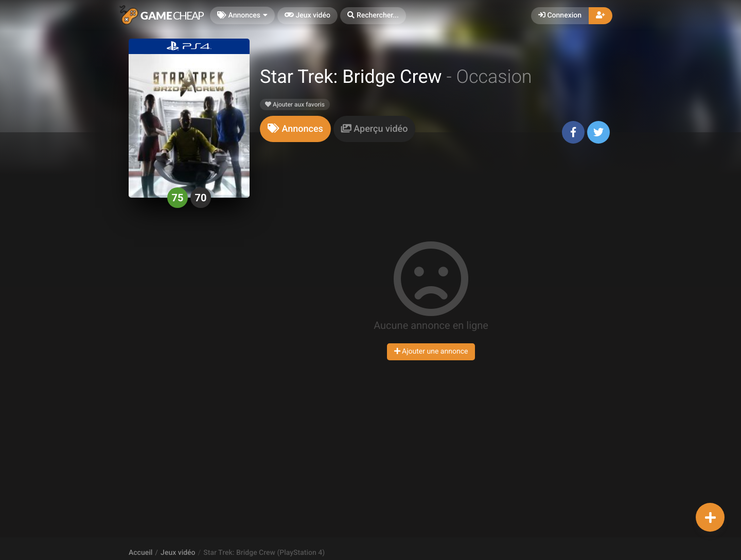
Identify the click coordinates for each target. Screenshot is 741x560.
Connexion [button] (560, 15)
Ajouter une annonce (431, 352)
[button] (373, 16)
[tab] (295, 129)
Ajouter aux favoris (295, 104)
